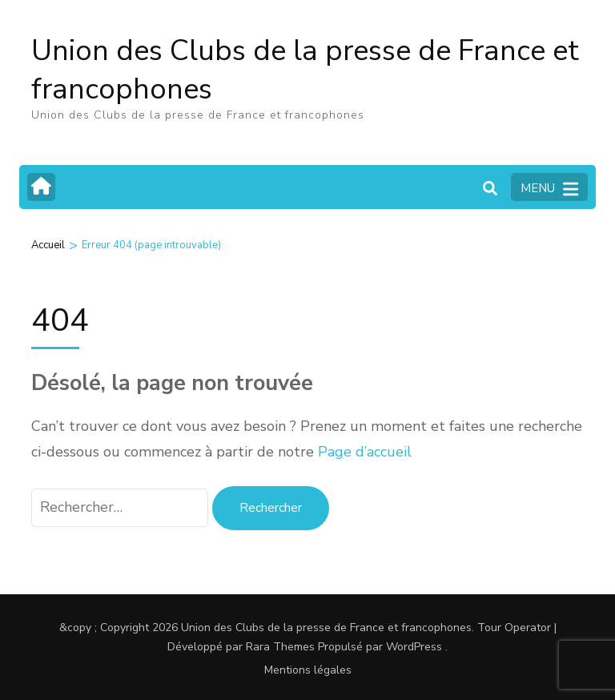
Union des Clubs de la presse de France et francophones (305, 70)
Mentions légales (308, 670)
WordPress (414, 647)
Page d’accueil (365, 452)
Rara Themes (280, 647)
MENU (549, 189)
